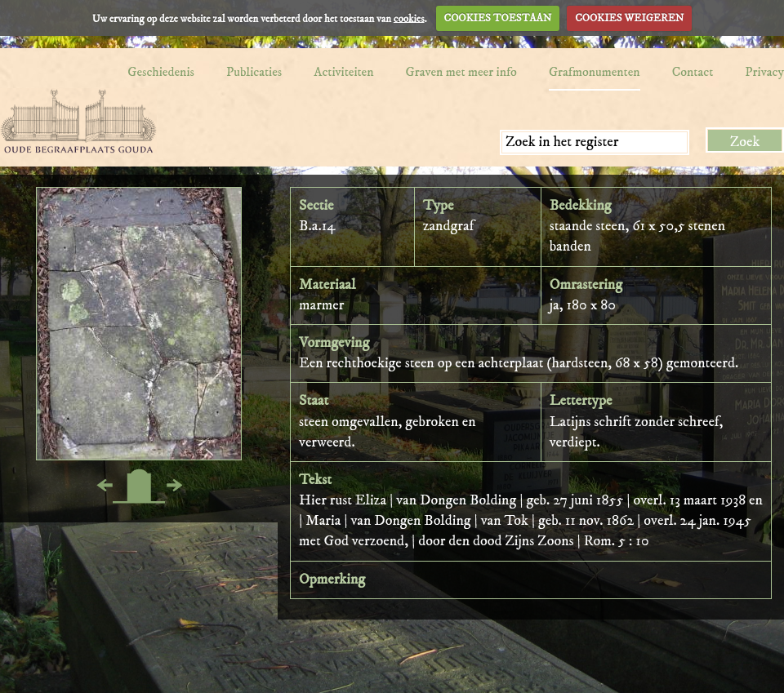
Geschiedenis (161, 72)
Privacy (764, 72)
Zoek (745, 142)
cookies (409, 18)
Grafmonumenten (595, 72)
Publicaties (254, 72)
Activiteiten (343, 72)
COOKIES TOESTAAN (498, 18)
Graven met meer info (461, 72)
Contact (693, 72)
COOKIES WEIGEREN (629, 18)
